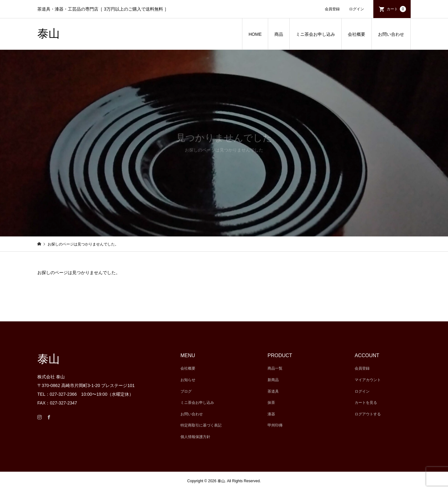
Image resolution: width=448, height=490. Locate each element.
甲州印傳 (275, 425)
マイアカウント (368, 380)
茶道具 (273, 391)
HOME (255, 34)
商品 (279, 34)
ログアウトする (368, 414)
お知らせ (188, 380)
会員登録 (332, 9)
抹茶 (271, 403)
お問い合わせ (391, 34)
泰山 (49, 34)
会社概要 (357, 34)
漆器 (271, 414)
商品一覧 (275, 368)
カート (396, 9)
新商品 (273, 380)
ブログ (186, 391)
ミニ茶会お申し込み (315, 34)
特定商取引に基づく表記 (201, 425)
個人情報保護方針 (195, 437)
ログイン (357, 9)
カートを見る (366, 403)
